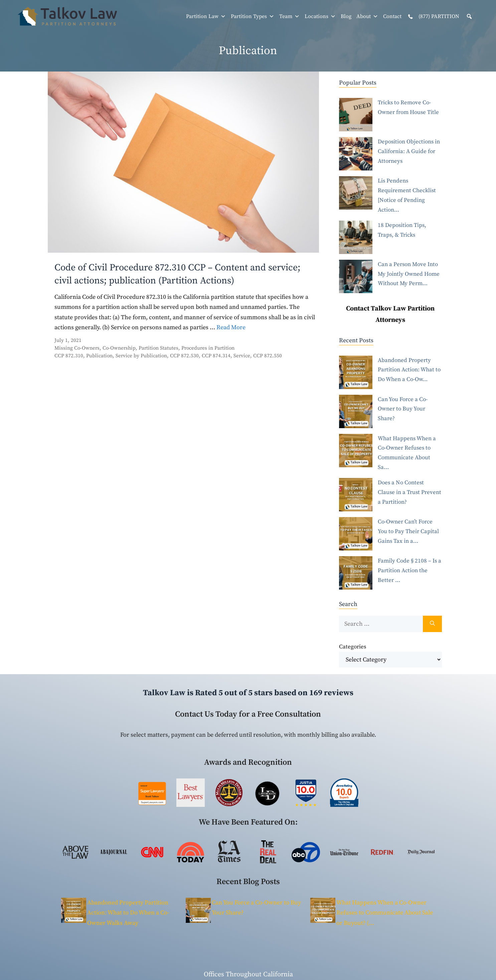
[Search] (432, 624)
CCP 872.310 (69, 356)
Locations (320, 16)
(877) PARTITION (433, 17)
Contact (392, 16)
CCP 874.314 (216, 356)
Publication (99, 356)
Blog (346, 16)
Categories (353, 647)
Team (289, 16)
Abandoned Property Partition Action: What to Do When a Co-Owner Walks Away (128, 913)
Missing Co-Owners (77, 348)
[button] (469, 16)
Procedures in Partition (208, 348)
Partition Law (206, 16)
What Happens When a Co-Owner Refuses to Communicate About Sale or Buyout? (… (385, 913)
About (367, 16)
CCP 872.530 (184, 356)
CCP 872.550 (268, 356)
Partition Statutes (158, 348)
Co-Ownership (119, 348)
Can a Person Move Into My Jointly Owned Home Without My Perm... (409, 274)
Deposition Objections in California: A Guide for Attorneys (409, 151)
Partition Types (253, 16)
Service (242, 356)
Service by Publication (141, 356)
